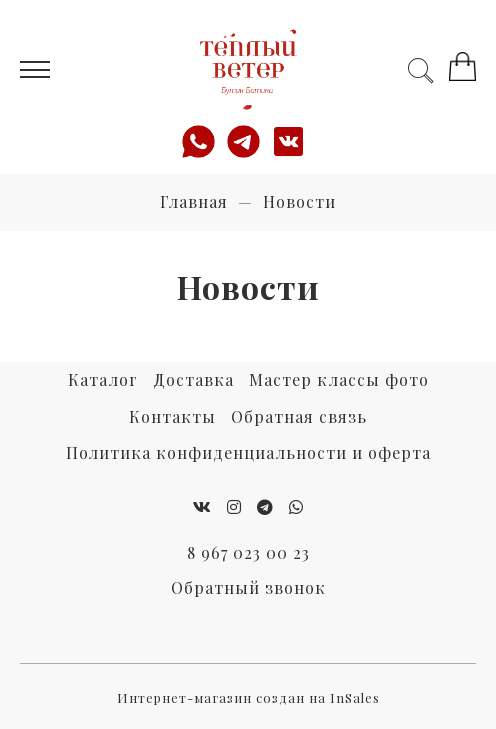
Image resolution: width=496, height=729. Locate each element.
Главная (194, 201)
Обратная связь (299, 416)
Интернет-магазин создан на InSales (248, 697)
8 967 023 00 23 (248, 552)
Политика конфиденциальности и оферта (248, 452)
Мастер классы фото (339, 379)
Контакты (172, 416)
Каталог (103, 379)
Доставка (193, 379)
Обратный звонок (248, 587)
